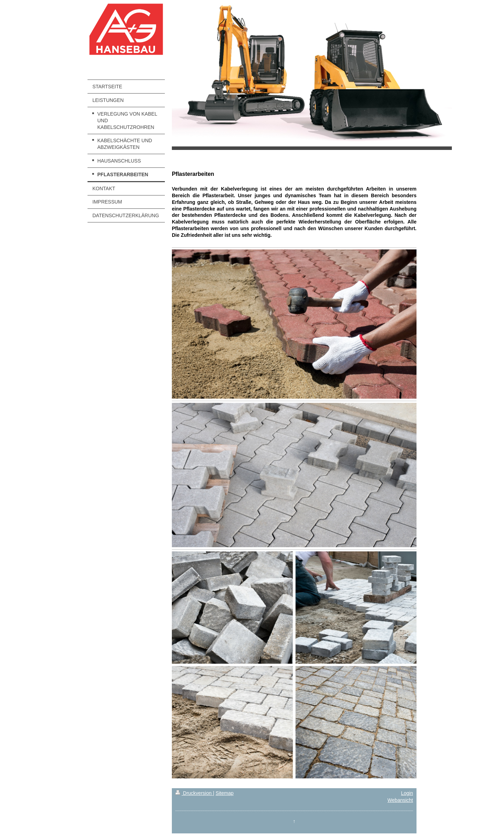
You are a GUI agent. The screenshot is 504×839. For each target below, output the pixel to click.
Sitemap (225, 793)
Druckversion (194, 793)
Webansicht (400, 800)
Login (407, 793)
